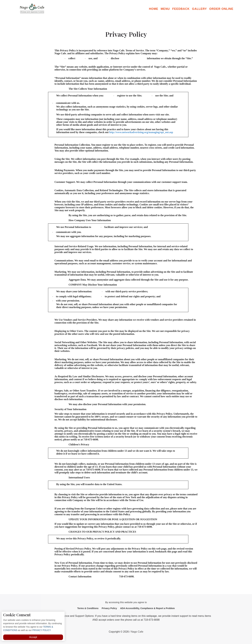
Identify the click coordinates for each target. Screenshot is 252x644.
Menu (165, 9)
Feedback (181, 9)
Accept (33, 637)
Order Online (221, 9)
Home (154, 9)
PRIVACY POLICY (41, 630)
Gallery (199, 9)
